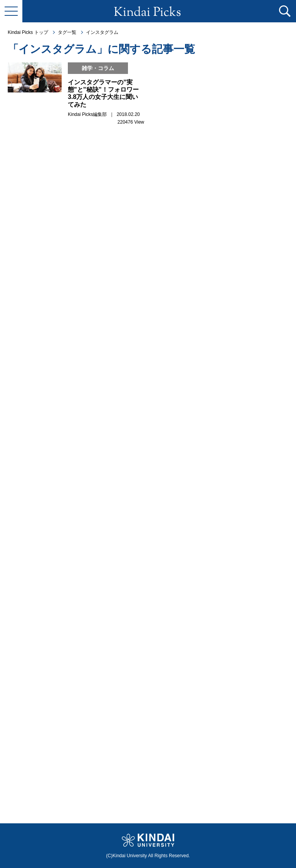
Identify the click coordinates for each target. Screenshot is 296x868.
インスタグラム (102, 32)
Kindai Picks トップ (28, 32)
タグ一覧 (67, 32)
